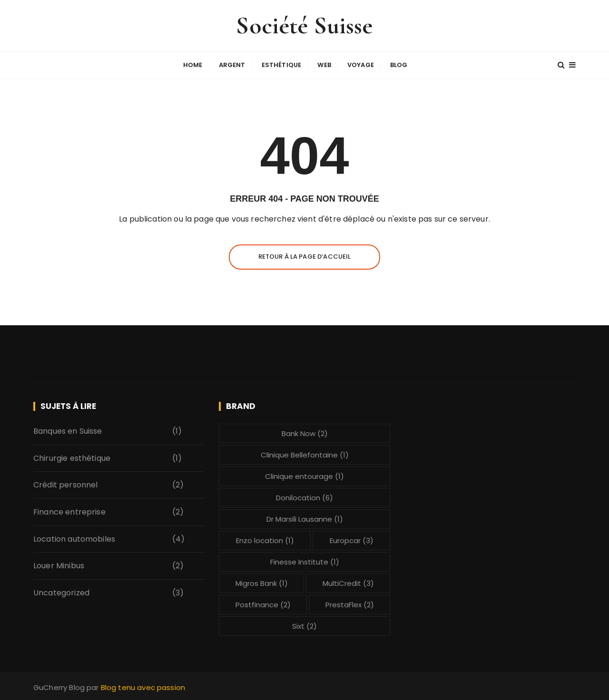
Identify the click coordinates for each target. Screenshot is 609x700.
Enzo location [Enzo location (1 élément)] (265, 540)
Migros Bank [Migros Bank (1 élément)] (262, 583)
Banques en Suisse (68, 431)
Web (324, 65)
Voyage (361, 65)
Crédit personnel (65, 484)
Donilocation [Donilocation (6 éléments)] (304, 497)
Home (193, 65)
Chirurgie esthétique (72, 458)
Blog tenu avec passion (143, 687)
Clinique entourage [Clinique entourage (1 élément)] (304, 476)
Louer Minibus (59, 565)
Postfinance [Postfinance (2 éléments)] (263, 604)
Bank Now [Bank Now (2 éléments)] (305, 433)
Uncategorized (61, 592)
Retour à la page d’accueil (305, 256)
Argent (232, 65)
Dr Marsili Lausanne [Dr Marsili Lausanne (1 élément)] (305, 519)
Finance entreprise (69, 511)
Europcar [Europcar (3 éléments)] (352, 540)
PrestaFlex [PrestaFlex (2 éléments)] (350, 604)
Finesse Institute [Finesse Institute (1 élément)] (305, 561)
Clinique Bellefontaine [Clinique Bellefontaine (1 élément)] (305, 454)
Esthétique (282, 65)
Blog (399, 65)
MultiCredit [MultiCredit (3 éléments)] (348, 583)
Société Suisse (304, 25)
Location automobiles (74, 539)
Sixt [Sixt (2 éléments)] (304, 626)
